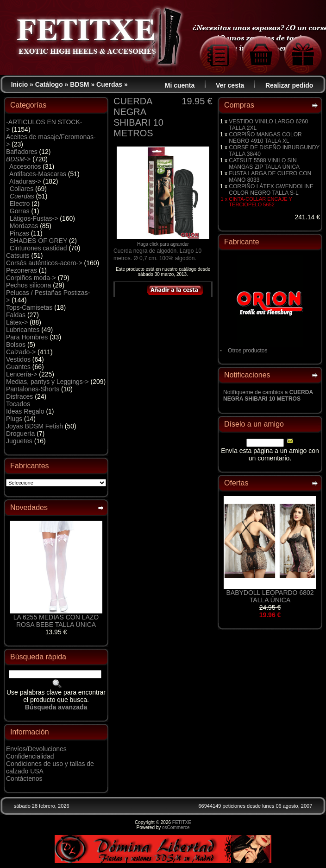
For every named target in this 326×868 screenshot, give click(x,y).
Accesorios (25, 166)
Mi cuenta (180, 85)
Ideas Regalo (25, 411)
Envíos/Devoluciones (36, 749)
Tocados (18, 404)
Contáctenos (24, 779)
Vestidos (18, 359)
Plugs (14, 419)
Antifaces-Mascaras (38, 174)
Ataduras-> (25, 181)
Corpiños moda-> (31, 278)
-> (18, 159)
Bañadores (22, 152)
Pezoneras (22, 270)
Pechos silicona (28, 285)
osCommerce (176, 827)
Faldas (16, 315)
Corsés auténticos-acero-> (44, 263)
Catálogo (49, 84)
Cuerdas (109, 84)
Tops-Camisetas (29, 307)
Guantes (18, 367)
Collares (22, 189)
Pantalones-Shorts (33, 389)
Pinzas (19, 233)
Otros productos (248, 351)
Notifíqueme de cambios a (268, 396)
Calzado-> (21, 352)
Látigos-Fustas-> (34, 218)
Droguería (20, 434)
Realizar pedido (289, 85)
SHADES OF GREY (38, 241)
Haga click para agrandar (163, 242)
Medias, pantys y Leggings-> (47, 382)
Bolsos (16, 345)
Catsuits (18, 255)
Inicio (20, 84)
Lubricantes (23, 330)
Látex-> (17, 322)
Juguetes (19, 441)
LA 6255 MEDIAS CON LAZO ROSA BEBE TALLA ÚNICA (56, 621)
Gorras (20, 211)
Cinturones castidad (38, 248)
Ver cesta (230, 85)
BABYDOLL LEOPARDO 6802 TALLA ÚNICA (270, 596)
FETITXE (182, 822)
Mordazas (24, 226)
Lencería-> (22, 374)
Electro (20, 204)
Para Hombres (27, 337)
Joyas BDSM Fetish (34, 426)
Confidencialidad (30, 756)
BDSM (79, 84)
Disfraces (19, 396)
